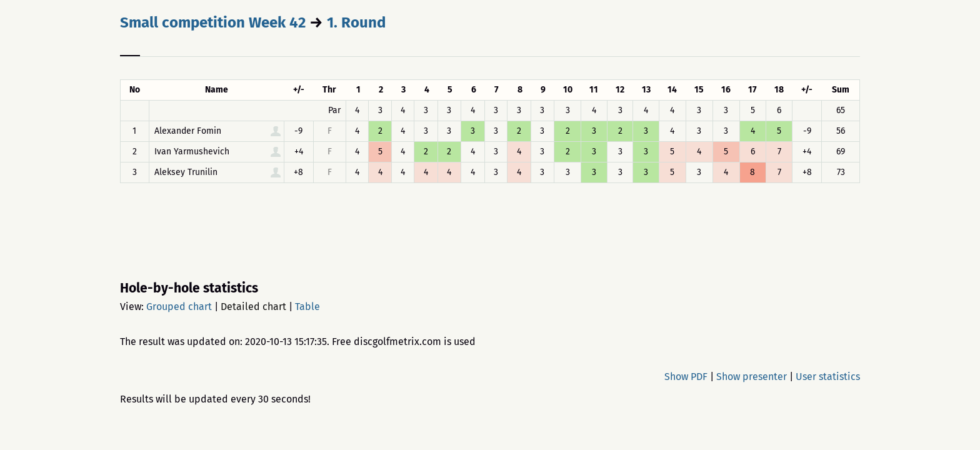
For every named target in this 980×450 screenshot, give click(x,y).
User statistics (828, 377)
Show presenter (752, 377)
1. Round (356, 22)
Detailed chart (253, 307)
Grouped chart (179, 307)
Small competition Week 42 (213, 22)
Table (307, 307)
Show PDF (686, 377)
